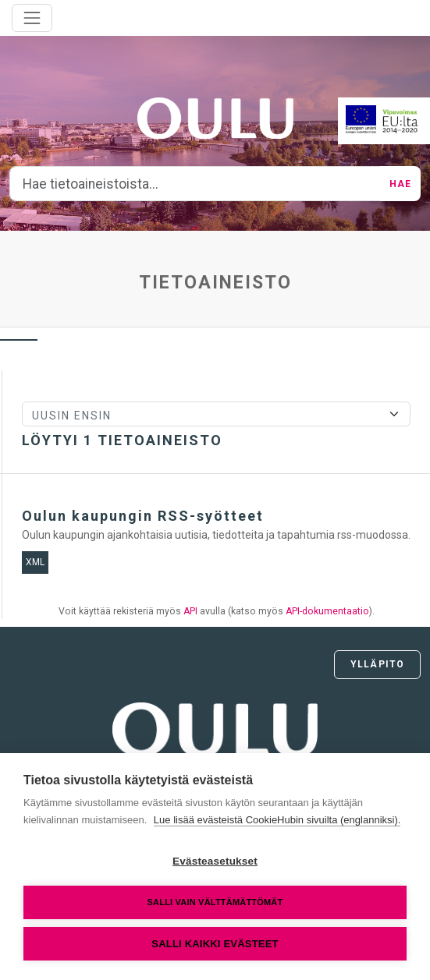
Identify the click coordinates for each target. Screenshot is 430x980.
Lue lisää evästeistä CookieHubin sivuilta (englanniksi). (277, 820)
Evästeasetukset (215, 861)
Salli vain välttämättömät (215, 902)
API (190, 611)
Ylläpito (377, 664)
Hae (400, 184)
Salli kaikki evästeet (215, 944)
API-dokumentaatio (327, 611)
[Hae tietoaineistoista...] (195, 184)
